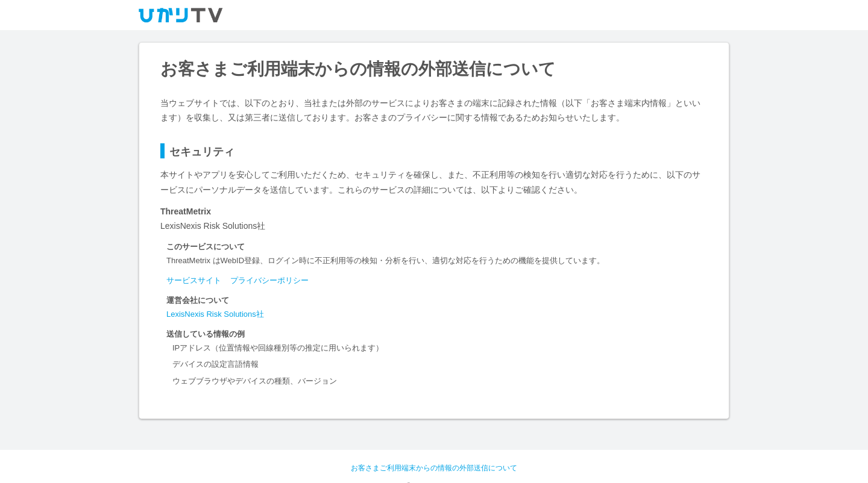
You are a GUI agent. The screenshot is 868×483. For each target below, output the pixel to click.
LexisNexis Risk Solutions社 (215, 314)
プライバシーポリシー (269, 280)
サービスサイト (194, 280)
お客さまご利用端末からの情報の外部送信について (434, 468)
